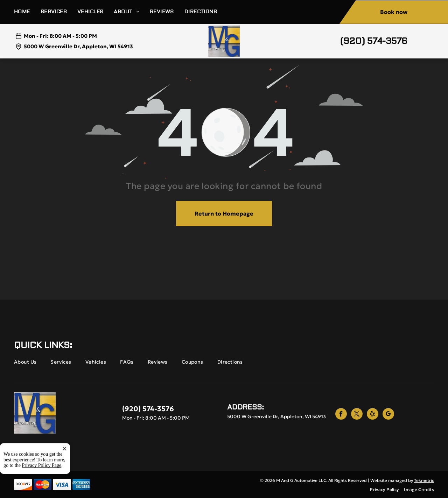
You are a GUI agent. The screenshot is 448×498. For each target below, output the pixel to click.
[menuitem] (27, 12)
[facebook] (341, 415)
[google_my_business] (388, 415)
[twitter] (357, 415)
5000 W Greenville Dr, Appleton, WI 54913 (78, 46)
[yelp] (373, 415)
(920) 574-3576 (374, 41)
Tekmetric (424, 480)
